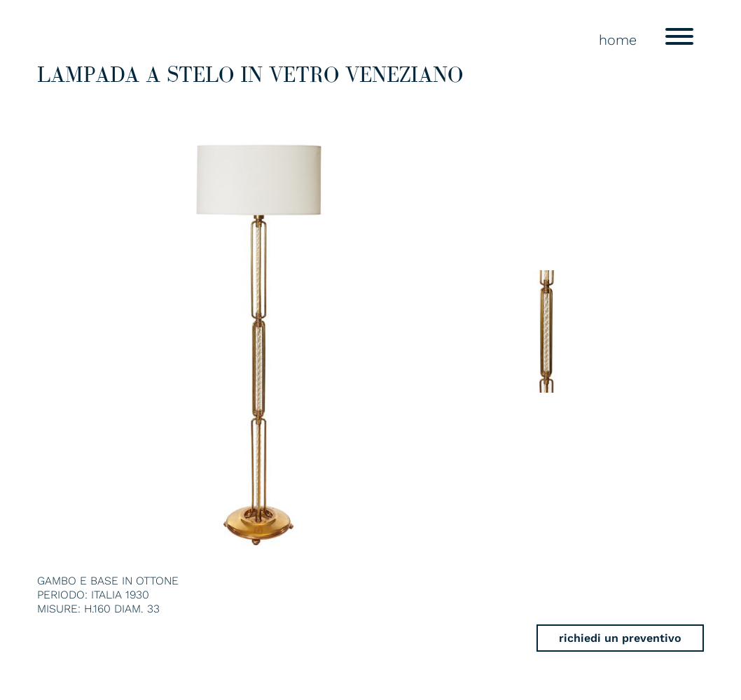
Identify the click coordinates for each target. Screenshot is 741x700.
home (618, 40)
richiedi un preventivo (620, 638)
